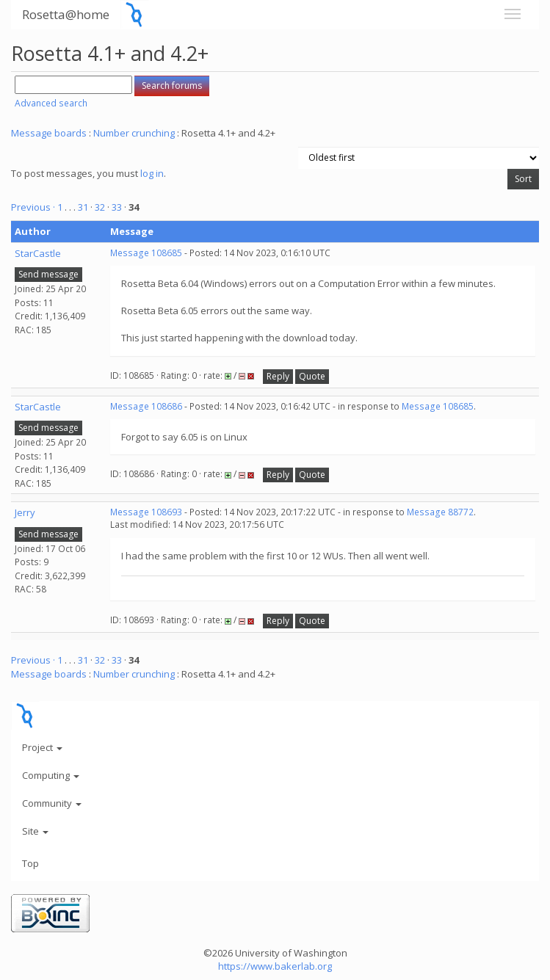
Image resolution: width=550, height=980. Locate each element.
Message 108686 (146, 406)
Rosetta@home (66, 14)
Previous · (34, 207)
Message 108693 (146, 512)
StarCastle (38, 253)
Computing (51, 775)
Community (52, 803)
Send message (48, 274)
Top (30, 863)
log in (152, 173)
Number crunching (134, 133)
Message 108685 (146, 253)
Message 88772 (440, 512)
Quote (312, 376)
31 (83, 207)
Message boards (49, 133)
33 (117, 207)
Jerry (25, 512)
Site (35, 831)
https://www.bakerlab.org (275, 966)
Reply (278, 376)
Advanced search (51, 103)
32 (100, 207)
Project (42, 747)
